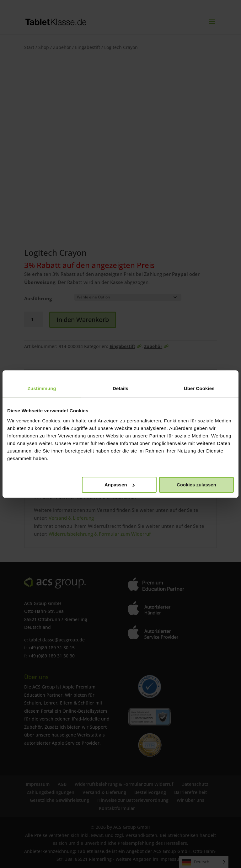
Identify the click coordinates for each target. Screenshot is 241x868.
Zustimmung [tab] (42, 388)
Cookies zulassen (196, 485)
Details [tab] (120, 388)
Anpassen (120, 485)
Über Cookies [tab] (199, 388)
